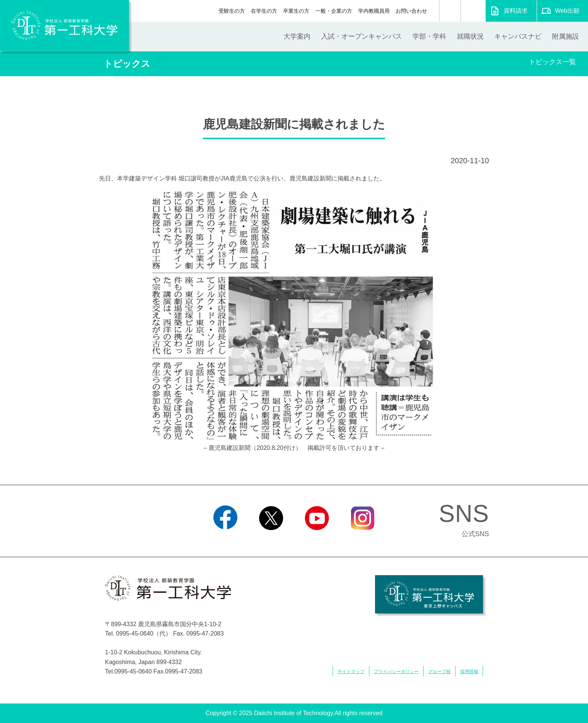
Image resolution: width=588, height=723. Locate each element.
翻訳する (473, 11)
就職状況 (470, 36)
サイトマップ (351, 672)
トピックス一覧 (552, 62)
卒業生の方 (296, 11)
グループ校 (439, 672)
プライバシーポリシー (396, 672)
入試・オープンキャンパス (361, 36)
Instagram (363, 540)
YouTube (317, 540)
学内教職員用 (374, 11)
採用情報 (469, 672)
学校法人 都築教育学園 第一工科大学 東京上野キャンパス (429, 594)
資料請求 (516, 11)
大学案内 (297, 36)
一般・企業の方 (334, 11)
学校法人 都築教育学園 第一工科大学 (64, 26)
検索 (450, 11)
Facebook (225, 540)
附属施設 (565, 36)
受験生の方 (232, 11)
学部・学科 (429, 36)
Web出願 (567, 11)
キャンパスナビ (518, 36)
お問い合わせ (411, 11)
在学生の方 (264, 11)
